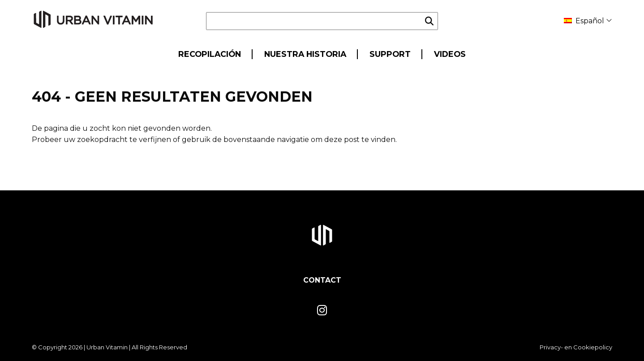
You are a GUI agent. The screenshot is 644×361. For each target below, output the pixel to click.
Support (390, 54)
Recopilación (210, 54)
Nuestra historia (305, 54)
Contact (322, 280)
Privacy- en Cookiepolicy (576, 347)
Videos (450, 54)
